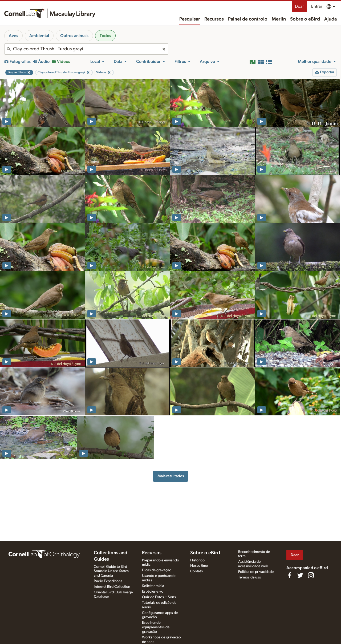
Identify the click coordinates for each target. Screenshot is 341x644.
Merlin (279, 19)
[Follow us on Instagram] (311, 575)
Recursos (214, 19)
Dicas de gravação (157, 570)
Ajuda (330, 19)
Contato (197, 571)
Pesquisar (190, 19)
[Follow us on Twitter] (300, 575)
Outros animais (74, 36)
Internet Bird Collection (112, 587)
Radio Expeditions (108, 581)
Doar (299, 6)
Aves (13, 36)
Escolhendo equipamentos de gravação (156, 627)
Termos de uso (250, 577)
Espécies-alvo (153, 592)
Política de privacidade (256, 572)
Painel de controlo (248, 19)
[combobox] (86, 49)
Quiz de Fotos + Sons (159, 597)
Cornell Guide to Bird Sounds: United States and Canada (111, 571)
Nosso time (199, 566)
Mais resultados (171, 476)
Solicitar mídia (153, 586)
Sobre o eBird (305, 19)
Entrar (317, 6)
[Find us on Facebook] (290, 575)
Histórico (197, 560)
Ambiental (39, 36)
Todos (105, 36)
